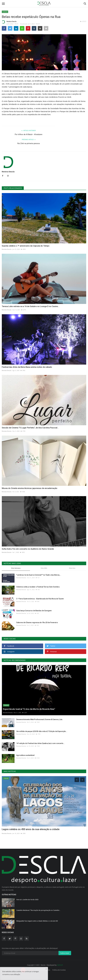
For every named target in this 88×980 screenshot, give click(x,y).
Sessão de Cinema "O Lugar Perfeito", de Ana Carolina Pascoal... (30, 428)
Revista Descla (9, 22)
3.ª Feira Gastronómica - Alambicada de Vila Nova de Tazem (40, 599)
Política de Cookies (59, 970)
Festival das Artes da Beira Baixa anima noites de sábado (27, 367)
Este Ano (72, 568)
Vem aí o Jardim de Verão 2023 (27, 900)
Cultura (5, 12)
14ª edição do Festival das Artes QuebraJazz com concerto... (41, 743)
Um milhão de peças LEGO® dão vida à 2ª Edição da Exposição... (42, 731)
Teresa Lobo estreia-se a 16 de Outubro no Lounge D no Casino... (31, 306)
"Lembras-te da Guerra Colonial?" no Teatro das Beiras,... (39, 575)
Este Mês (44, 568)
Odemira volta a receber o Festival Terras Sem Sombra (38, 587)
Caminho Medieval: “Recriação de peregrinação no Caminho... (39, 910)
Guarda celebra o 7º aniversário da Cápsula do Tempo (26, 246)
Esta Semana (16, 568)
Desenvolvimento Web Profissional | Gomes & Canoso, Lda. (40, 719)
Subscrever (65, 953)
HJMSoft (60, 965)
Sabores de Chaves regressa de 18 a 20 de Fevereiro (37, 623)
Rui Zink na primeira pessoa (29, 143)
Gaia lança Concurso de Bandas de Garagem (34, 611)
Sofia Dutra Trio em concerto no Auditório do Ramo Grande (28, 549)
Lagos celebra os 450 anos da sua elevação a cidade (31, 829)
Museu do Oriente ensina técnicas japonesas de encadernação (30, 488)
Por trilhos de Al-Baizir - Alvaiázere (29, 134)
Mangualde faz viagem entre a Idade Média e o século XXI (37, 921)
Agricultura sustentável (25, 755)
